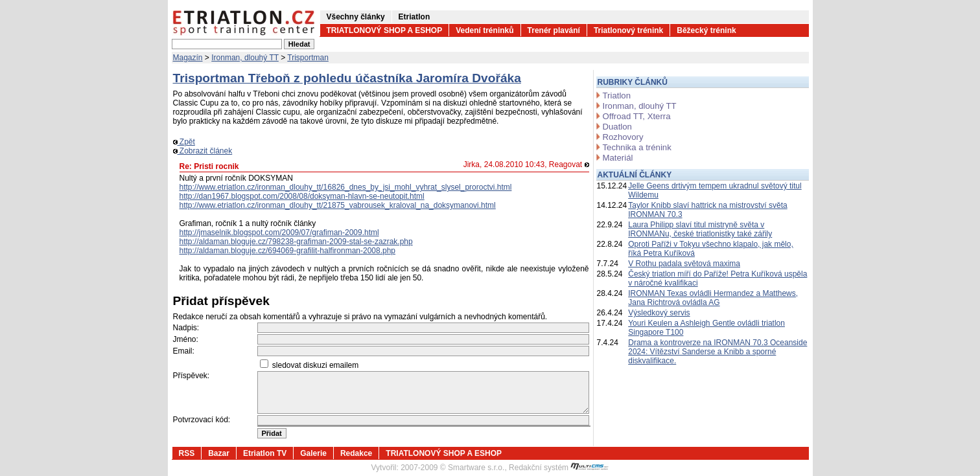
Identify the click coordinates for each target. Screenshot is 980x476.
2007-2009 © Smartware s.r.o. (452, 468)
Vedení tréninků (484, 30)
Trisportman (308, 58)
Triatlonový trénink (628, 30)
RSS (187, 453)
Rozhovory (623, 137)
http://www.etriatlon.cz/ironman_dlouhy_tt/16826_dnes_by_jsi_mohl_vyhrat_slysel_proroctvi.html (346, 187)
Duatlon (617, 127)
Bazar (219, 453)
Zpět (184, 142)
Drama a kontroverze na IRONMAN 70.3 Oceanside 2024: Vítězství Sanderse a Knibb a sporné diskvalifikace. (717, 352)
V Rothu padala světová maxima (684, 264)
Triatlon (617, 96)
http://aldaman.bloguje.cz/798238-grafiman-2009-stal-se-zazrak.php (296, 242)
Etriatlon (414, 17)
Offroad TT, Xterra (637, 116)
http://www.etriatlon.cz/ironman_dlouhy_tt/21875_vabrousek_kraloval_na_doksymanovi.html (338, 205)
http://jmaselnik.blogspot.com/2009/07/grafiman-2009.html (279, 232)
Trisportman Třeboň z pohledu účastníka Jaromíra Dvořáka (347, 78)
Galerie (313, 453)
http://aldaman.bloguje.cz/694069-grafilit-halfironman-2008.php (288, 251)
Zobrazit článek (203, 151)
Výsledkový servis (659, 313)
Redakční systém (559, 468)
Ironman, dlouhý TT (245, 58)
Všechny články (356, 17)
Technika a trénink (637, 147)
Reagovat (569, 164)
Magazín (188, 58)
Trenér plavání (554, 30)
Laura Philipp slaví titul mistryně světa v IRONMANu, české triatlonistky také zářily (700, 229)
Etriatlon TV (265, 453)
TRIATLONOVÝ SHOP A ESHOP (385, 30)
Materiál (618, 158)
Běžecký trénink (706, 30)
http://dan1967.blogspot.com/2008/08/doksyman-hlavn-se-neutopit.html (302, 196)
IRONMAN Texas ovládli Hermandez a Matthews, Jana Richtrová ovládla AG (713, 298)
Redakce (356, 453)
